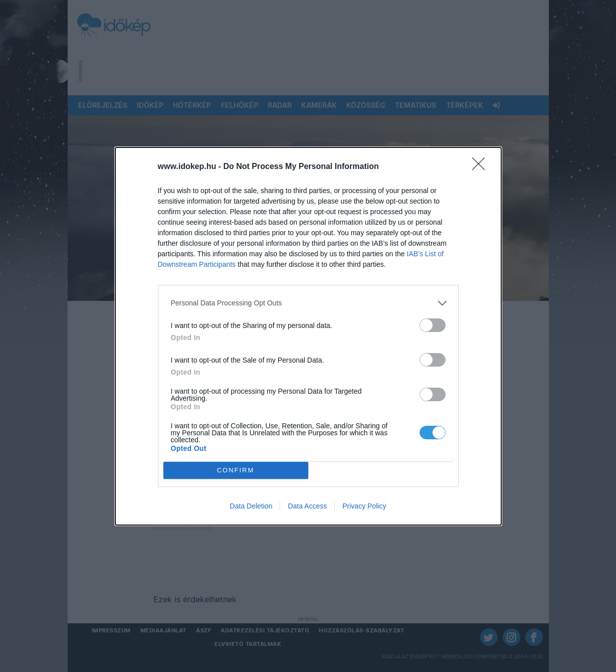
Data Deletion (251, 506)
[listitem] (308, 303)
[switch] (433, 325)
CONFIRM (236, 470)
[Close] (482, 167)
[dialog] (308, 336)
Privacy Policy (364, 506)
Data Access (307, 506)
